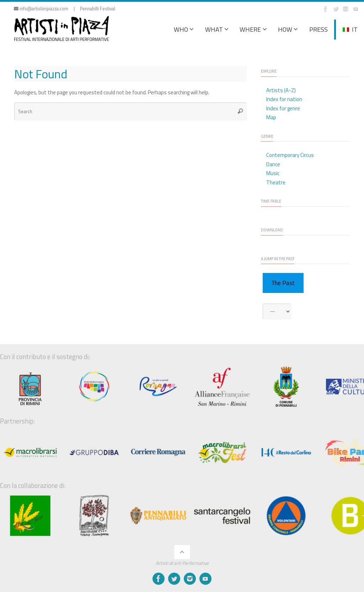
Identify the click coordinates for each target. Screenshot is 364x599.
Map (271, 117)
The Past (283, 283)
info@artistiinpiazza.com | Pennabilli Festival (65, 9)
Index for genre (283, 108)
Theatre (276, 182)
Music (273, 173)
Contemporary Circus (290, 155)
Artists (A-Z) (281, 90)
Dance (273, 164)
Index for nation (284, 99)
